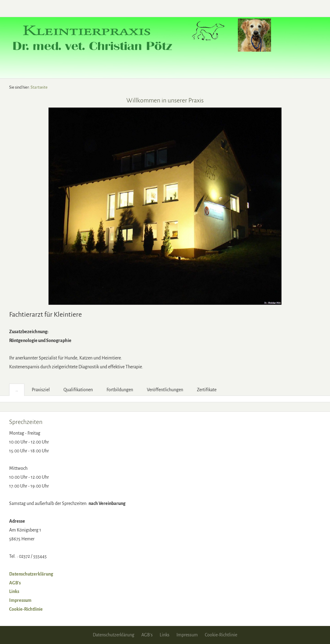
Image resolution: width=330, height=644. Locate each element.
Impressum (20, 600)
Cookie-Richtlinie (26, 609)
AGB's (15, 583)
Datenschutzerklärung (31, 574)
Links (14, 591)
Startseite (39, 87)
